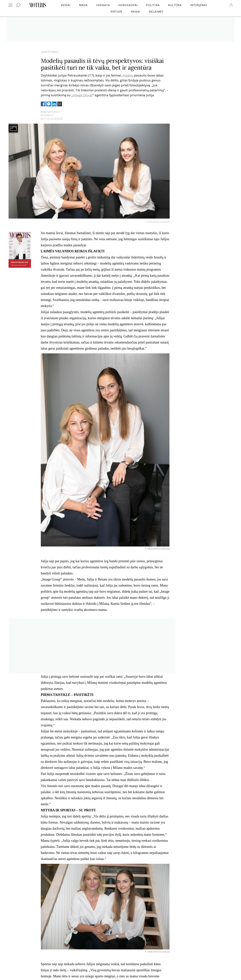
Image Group (83, 95)
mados (128, 75)
